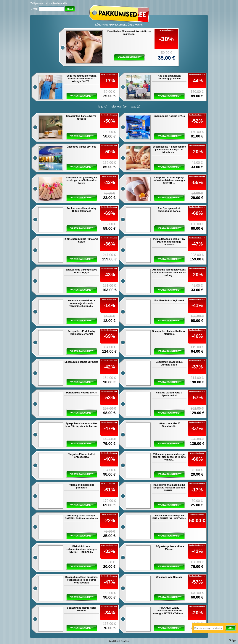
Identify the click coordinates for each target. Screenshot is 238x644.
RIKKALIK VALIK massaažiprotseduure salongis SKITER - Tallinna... (169, 611)
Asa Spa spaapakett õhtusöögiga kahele (169, 77)
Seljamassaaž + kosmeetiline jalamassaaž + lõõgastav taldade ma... (169, 149)
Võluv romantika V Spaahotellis (169, 425)
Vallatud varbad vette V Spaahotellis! (169, 394)
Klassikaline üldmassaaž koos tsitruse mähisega (129, 33)
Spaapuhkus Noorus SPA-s (169, 116)
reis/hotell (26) (119, 107)
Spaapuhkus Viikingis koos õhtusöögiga (81, 271)
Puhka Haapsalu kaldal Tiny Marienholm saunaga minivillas (169, 242)
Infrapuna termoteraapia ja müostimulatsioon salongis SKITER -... (169, 180)
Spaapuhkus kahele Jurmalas (81, 362)
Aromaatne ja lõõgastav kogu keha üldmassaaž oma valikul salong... (169, 272)
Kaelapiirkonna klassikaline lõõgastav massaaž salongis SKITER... (169, 488)
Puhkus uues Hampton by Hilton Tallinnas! (81, 210)
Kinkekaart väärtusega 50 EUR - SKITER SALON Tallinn (169, 517)
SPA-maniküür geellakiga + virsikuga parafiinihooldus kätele (81, 180)
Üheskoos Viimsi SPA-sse (81, 147)
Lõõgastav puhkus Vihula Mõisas (169, 548)
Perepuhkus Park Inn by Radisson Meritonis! (81, 333)
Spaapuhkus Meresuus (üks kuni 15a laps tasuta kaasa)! (81, 425)
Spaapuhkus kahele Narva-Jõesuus (81, 117)
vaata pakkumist (129, 57)
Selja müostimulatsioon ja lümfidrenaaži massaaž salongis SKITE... (81, 79)
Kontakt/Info (114, 641)
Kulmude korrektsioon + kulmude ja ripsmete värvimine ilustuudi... (81, 303)
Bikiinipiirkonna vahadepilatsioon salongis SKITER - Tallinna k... (82, 549)
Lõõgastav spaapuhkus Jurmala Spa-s (169, 363)
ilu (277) (103, 107)
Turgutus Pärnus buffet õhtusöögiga (82, 455)
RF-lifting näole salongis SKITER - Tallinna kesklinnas (81, 517)
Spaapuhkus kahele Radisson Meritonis (169, 333)
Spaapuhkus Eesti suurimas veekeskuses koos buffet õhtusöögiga (81, 580)
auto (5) (136, 107)
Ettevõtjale (125, 641)
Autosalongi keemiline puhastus (81, 486)
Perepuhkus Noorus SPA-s (81, 393)
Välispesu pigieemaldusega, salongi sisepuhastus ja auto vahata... (169, 457)
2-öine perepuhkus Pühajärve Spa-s (81, 240)
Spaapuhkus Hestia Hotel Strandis (81, 609)
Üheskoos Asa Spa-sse (169, 577)
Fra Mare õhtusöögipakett (169, 300)
